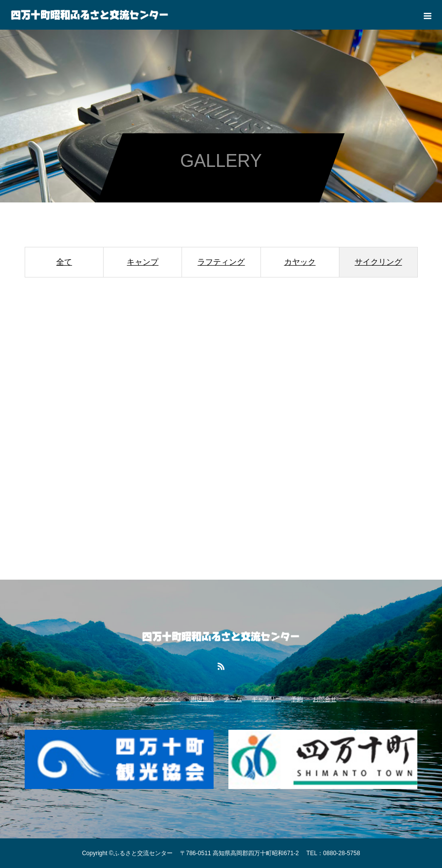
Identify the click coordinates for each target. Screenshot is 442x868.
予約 (297, 699)
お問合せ (325, 699)
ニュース (117, 699)
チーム (233, 699)
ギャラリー (266, 699)
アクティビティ (160, 699)
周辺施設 (202, 699)
